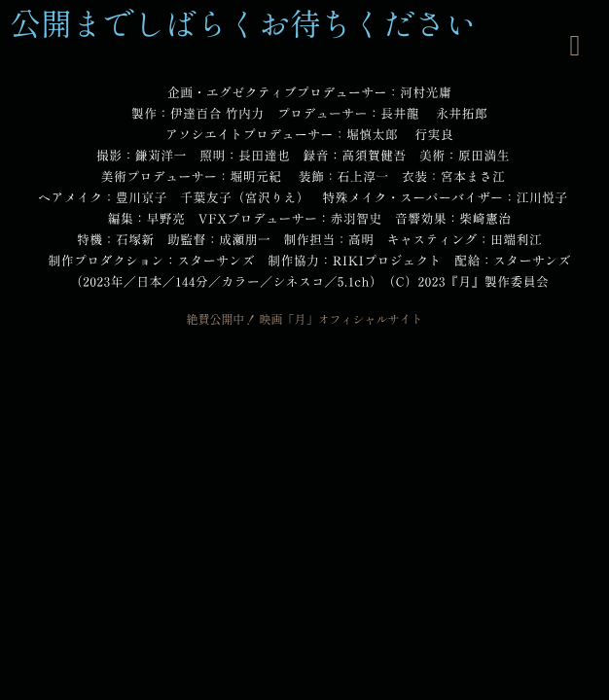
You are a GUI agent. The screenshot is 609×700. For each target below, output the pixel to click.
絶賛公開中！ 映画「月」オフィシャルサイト (304, 318)
